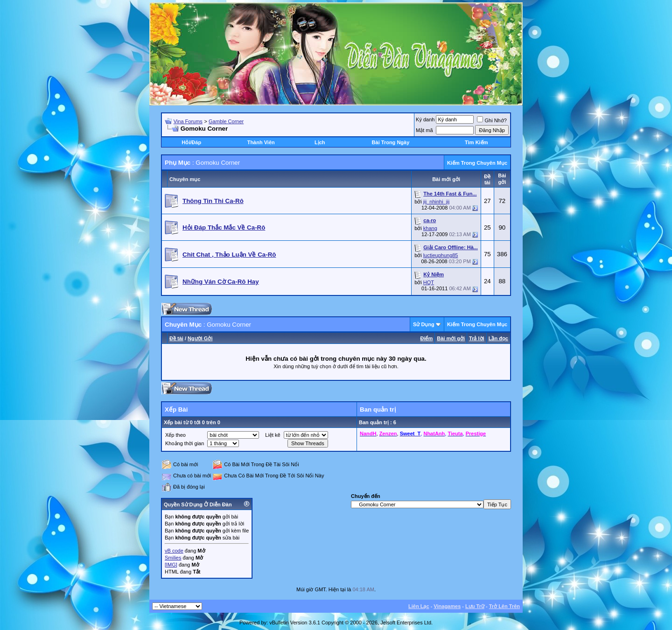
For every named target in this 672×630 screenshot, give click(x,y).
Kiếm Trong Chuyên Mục (477, 163)
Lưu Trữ (475, 606)
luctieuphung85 (441, 255)
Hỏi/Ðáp (191, 142)
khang (430, 228)
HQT (429, 282)
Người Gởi (200, 338)
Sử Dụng (424, 324)
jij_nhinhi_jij (436, 202)
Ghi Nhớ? (492, 120)
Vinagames (447, 606)
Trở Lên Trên (504, 606)
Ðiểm (426, 338)
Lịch (320, 142)
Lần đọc (498, 338)
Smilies (173, 558)
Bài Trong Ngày (391, 142)
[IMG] (171, 565)
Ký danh (425, 119)
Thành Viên (261, 142)
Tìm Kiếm (476, 142)
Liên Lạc (419, 606)
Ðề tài (176, 338)
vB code (174, 551)
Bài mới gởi (451, 338)
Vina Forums (188, 121)
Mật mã (424, 130)
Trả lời (477, 338)
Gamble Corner (226, 121)
